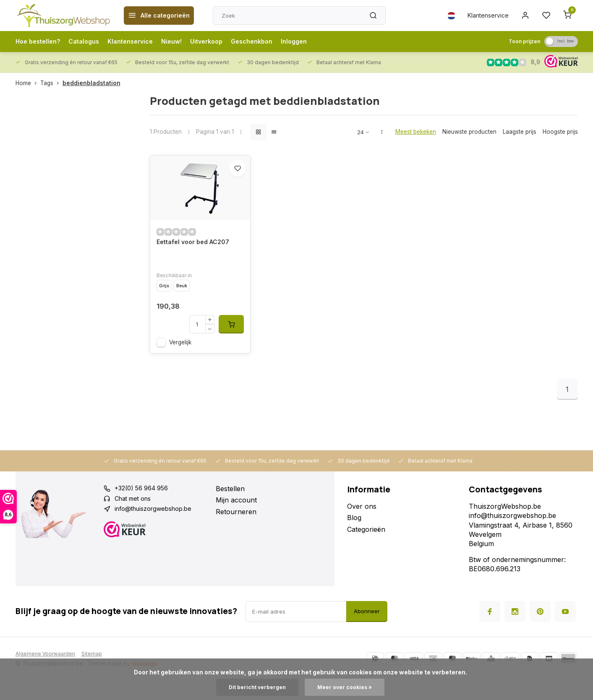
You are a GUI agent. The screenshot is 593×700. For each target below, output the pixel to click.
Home (28, 83)
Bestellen (230, 508)
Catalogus (90, 42)
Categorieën (366, 549)
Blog (354, 538)
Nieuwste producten (469, 132)
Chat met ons (136, 520)
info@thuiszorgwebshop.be (158, 531)
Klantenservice (483, 16)
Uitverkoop (224, 42)
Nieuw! (186, 42)
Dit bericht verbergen (255, 687)
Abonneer (367, 631)
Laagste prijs (520, 132)
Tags (51, 83)
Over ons (362, 526)
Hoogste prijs (560, 132)
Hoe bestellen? (40, 42)
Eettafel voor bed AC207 (197, 262)
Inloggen (319, 42)
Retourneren (236, 531)
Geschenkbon (273, 42)
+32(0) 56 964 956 (145, 508)
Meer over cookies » (347, 687)
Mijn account (236, 520)
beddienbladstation (91, 83)
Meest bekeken (416, 132)
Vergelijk (180, 362)
